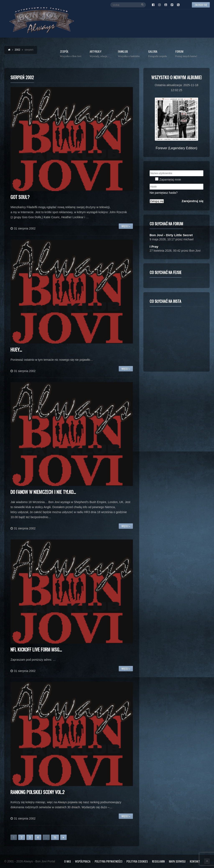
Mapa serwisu (177, 861)
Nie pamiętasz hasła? (164, 193)
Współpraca (83, 861)
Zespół (71, 54)
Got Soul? (20, 197)
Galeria (158, 54)
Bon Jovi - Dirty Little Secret (171, 235)
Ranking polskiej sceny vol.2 (38, 792)
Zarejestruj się (192, 201)
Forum (186, 54)
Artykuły (100, 54)
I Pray (154, 247)
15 (55, 837)
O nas (68, 861)
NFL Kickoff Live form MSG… (36, 649)
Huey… (16, 349)
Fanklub (129, 54)
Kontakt (195, 861)
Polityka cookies (137, 861)
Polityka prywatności (108, 861)
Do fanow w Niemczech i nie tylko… (43, 492)
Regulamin (158, 861)
